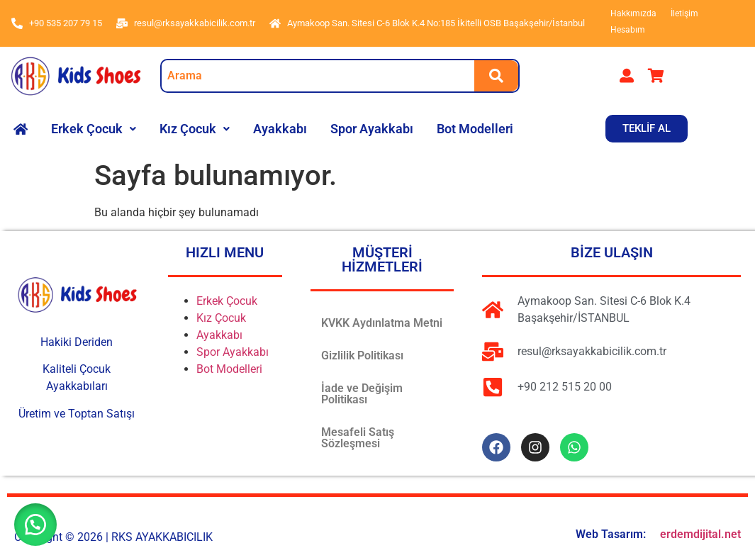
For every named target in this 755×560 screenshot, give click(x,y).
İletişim (684, 13)
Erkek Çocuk (94, 129)
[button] (94, 129)
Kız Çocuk (195, 129)
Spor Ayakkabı (372, 129)
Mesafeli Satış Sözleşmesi (358, 438)
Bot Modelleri (475, 129)
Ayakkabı (280, 129)
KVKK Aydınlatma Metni (382, 323)
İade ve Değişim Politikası (362, 394)
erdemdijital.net (700, 534)
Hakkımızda (633, 13)
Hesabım (628, 30)
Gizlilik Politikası (362, 355)
